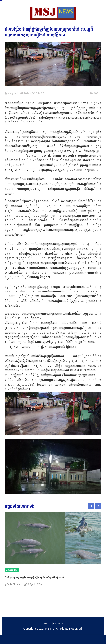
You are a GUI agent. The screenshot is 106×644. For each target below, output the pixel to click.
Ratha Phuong (13, 584)
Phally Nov (13, 94)
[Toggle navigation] (6, 3)
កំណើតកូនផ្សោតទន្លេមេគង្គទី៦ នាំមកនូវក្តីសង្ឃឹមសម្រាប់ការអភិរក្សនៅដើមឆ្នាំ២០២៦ (35, 577)
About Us (47, 624)
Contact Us (58, 624)
